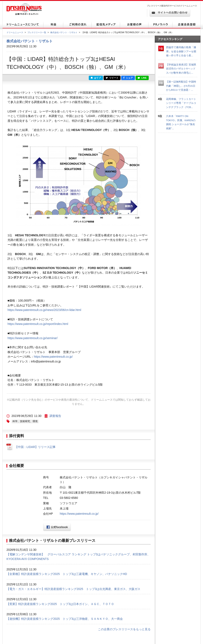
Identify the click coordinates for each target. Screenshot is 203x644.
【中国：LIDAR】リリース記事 (35, 447)
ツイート (112, 78)
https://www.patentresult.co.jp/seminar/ (33, 338)
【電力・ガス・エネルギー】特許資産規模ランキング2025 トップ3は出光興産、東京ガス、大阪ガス (73, 589)
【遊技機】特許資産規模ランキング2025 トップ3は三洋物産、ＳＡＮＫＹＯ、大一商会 (65, 619)
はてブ (96, 78)
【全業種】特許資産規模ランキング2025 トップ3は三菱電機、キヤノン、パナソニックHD (67, 574)
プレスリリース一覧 (37, 32)
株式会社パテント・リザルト (64, 32)
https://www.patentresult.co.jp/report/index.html (38, 324)
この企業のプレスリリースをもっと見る (124, 629)
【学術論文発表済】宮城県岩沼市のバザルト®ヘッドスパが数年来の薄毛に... (181, 69)
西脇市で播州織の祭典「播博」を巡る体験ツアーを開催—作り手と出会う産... (181, 51)
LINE (142, 78)
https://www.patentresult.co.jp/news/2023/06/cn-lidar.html (44, 310)
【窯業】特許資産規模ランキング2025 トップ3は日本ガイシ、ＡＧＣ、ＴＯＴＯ (60, 604)
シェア (128, 78)
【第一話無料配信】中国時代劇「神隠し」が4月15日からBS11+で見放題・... (181, 86)
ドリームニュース (15, 32)
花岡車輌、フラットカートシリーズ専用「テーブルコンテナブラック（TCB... (181, 103)
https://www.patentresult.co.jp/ (53, 357)
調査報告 (55, 416)
